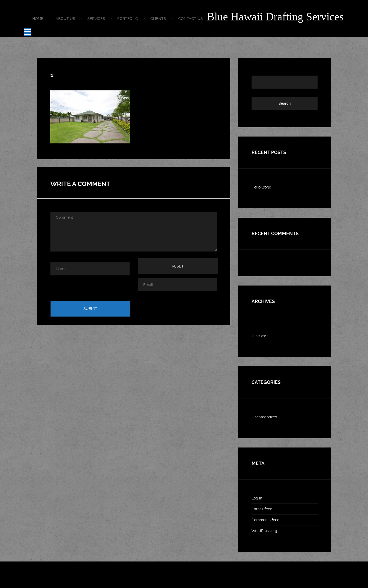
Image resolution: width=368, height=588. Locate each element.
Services (96, 19)
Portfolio (128, 19)
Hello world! (262, 187)
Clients (158, 19)
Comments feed (266, 520)
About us (65, 19)
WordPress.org (264, 531)
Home (38, 19)
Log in (257, 498)
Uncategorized (264, 417)
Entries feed (262, 509)
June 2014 (260, 336)
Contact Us (190, 19)
